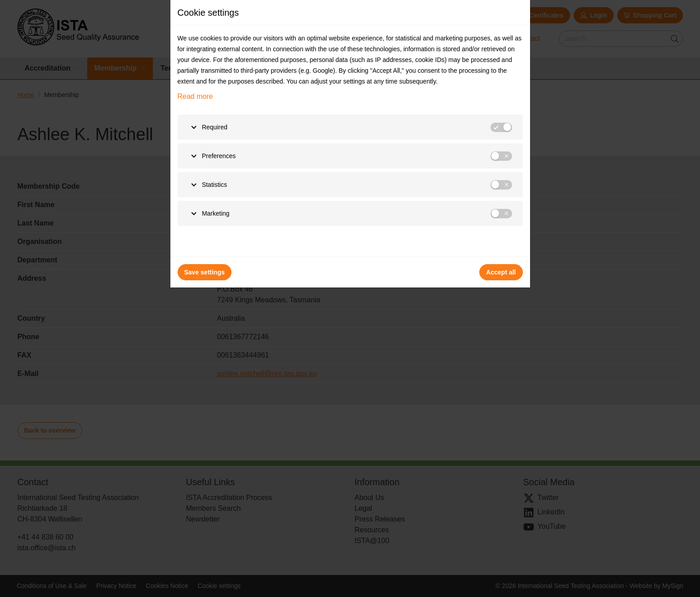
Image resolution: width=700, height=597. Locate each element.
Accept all (501, 272)
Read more (195, 96)
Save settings (205, 272)
